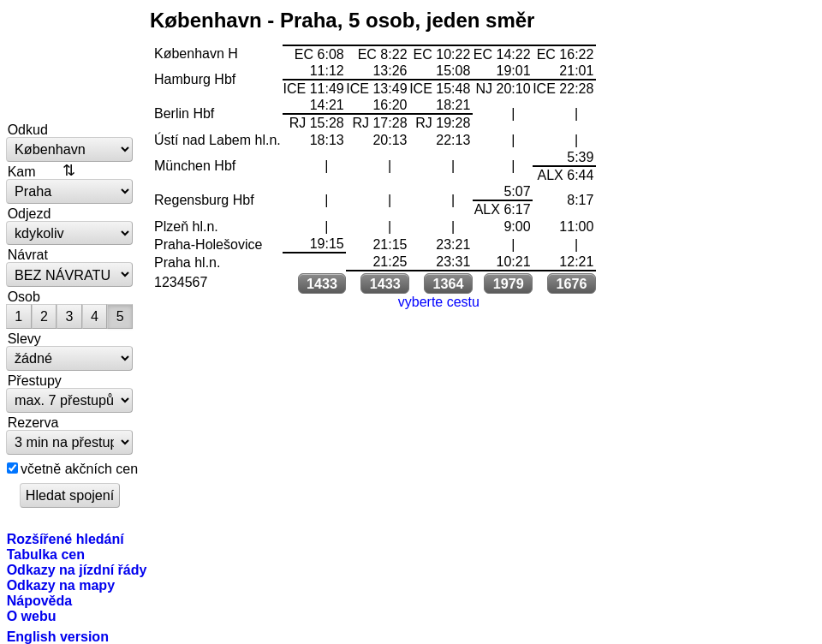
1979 (509, 283)
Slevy (24, 338)
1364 (449, 283)
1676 (572, 283)
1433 (322, 283)
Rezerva (33, 422)
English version (58, 636)
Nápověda (40, 600)
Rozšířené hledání (66, 539)
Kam (22, 171)
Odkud (28, 129)
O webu (32, 616)
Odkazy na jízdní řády (77, 569)
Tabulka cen (46, 554)
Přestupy (35, 380)
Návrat (28, 254)
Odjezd (30, 213)
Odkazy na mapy (61, 585)
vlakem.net (70, 62)
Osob (24, 296)
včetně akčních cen (79, 468)
